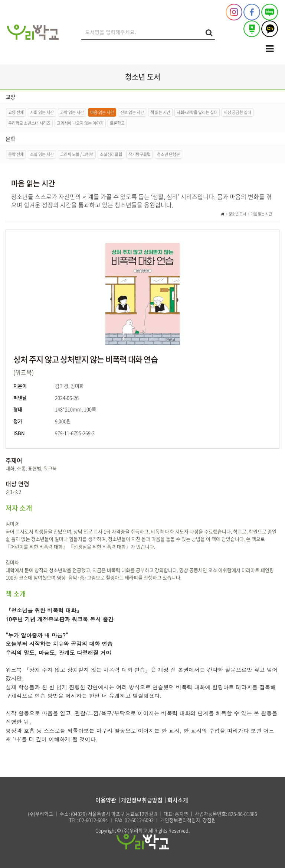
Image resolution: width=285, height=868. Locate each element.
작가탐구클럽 (140, 154)
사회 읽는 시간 (42, 112)
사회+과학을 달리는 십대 (197, 112)
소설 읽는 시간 (42, 154)
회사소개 (178, 800)
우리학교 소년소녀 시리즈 (29, 123)
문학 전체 (16, 154)
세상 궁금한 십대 (237, 112)
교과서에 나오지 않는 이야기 (80, 123)
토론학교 (117, 123)
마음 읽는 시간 (102, 112)
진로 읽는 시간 (132, 112)
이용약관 (106, 800)
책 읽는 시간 (160, 112)
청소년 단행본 (168, 154)
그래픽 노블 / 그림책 (77, 154)
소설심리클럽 (111, 154)
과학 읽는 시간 (72, 112)
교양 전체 (16, 112)
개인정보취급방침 (142, 800)
